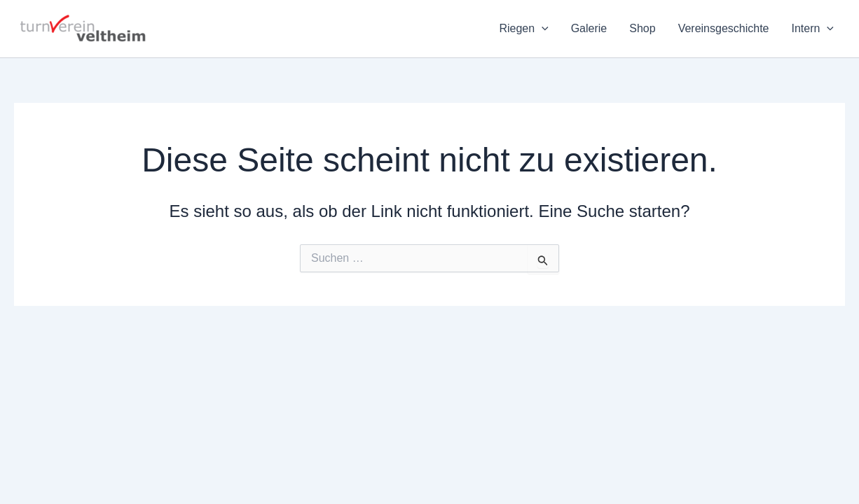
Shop (642, 28)
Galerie (589, 28)
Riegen (523, 29)
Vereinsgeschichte (724, 28)
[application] (542, 29)
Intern (812, 29)
